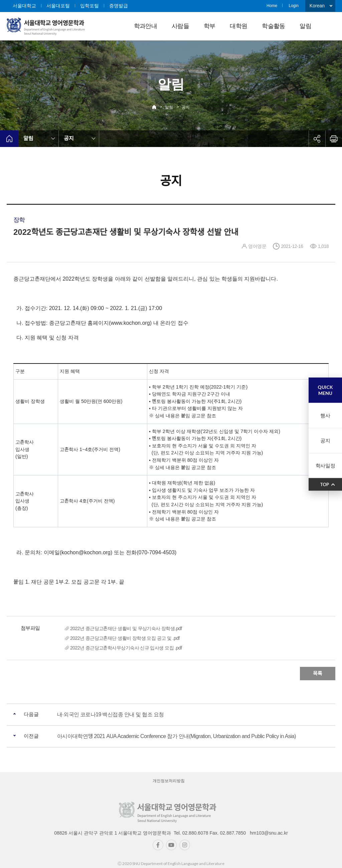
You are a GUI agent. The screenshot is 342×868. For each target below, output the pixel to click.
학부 (210, 26)
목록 (318, 673)
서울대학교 (24, 6)
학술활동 (273, 26)
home (9, 139)
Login (293, 6)
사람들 (180, 26)
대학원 (238, 26)
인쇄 (334, 139)
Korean (317, 6)
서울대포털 (58, 6)
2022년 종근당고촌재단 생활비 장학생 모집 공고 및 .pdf (125, 638)
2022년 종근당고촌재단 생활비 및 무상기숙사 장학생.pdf (126, 628)
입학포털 (90, 6)
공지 (186, 107)
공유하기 (317, 139)
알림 (305, 26)
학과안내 (145, 26)
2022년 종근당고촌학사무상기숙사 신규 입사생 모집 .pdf (126, 648)
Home (272, 6)
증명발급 (119, 6)
